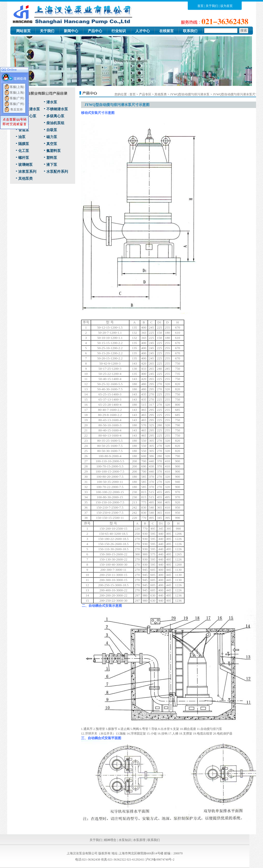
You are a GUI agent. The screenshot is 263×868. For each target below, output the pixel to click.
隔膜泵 (24, 144)
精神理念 (110, 840)
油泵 (22, 137)
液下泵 (52, 165)
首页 (200, 6)
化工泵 (24, 151)
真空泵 (52, 144)
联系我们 (190, 31)
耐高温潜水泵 (29, 109)
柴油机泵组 (55, 123)
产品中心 (95, 31)
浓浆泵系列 (27, 172)
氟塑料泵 (54, 151)
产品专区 (145, 94)
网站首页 (23, 31)
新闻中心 (71, 31)
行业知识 (119, 31)
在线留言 (166, 31)
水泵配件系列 (57, 172)
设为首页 (226, 6)
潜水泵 (52, 102)
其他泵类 (25, 179)
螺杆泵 (24, 158)
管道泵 (24, 130)
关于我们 (212, 6)
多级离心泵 (55, 116)
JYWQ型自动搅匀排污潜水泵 (190, 94)
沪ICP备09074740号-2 (160, 860)
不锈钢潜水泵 (57, 109)
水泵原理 (139, 840)
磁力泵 (52, 137)
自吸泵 (52, 130)
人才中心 (143, 31)
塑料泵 (52, 158)
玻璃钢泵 (25, 165)
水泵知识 (125, 840)
